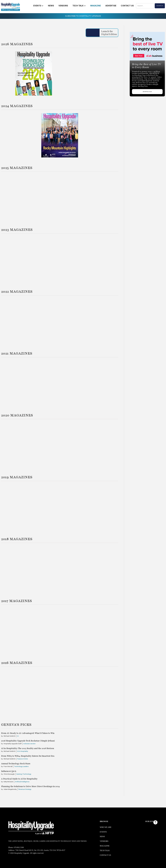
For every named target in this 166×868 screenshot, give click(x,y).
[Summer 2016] (60, 692)
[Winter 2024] (16, 197)
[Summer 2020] (60, 445)
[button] (38, 6)
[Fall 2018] (99, 568)
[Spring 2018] (21, 568)
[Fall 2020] (99, 445)
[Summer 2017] (60, 630)
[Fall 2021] (99, 383)
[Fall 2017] (99, 630)
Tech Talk (105, 850)
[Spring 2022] (21, 321)
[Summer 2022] (60, 321)
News (102, 836)
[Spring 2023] (21, 259)
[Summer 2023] (60, 259)
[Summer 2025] (74, 197)
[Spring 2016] (21, 692)
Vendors (104, 841)
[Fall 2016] (99, 692)
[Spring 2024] (21, 135)
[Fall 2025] (104, 197)
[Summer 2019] (60, 507)
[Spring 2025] (45, 197)
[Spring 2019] (21, 507)
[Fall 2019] (99, 507)
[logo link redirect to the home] (11, 7)
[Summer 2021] (60, 383)
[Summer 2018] (60, 568)
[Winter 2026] (86, 73)
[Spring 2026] (34, 73)
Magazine (105, 846)
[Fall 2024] (99, 135)
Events (103, 832)
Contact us (105, 855)
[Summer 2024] (60, 135)
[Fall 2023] (99, 259)
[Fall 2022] (99, 321)
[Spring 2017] (21, 630)
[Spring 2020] (21, 445)
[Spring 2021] (21, 383)
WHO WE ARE (106, 827)
